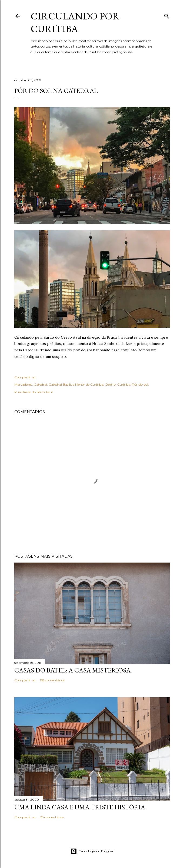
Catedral (40, 384)
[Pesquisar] (167, 15)
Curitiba (124, 384)
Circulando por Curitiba (75, 22)
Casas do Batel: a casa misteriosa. (73, 670)
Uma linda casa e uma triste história (80, 807)
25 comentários (52, 817)
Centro (110, 384)
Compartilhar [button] (25, 377)
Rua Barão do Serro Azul (34, 392)
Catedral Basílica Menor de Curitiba (76, 384)
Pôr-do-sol (140, 384)
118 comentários (52, 680)
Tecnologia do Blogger (92, 851)
